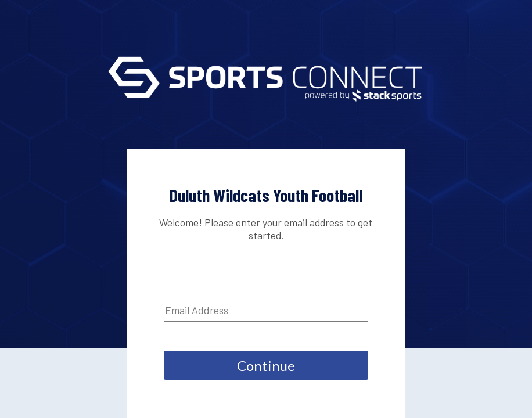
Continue (266, 365)
